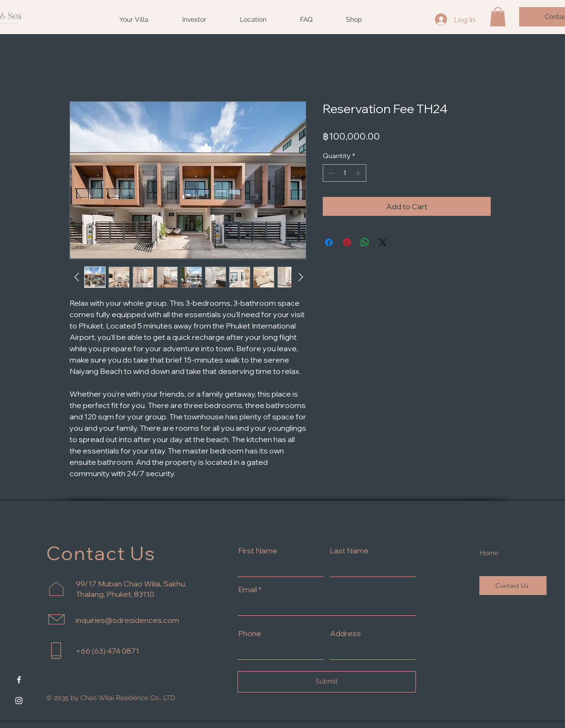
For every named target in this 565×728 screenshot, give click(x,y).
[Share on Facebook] (329, 242)
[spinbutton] (344, 173)
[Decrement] (330, 173)
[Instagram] (19, 701)
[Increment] (359, 173)
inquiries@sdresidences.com (128, 620)
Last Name (349, 550)
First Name (258, 550)
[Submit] (327, 682)
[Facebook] (19, 680)
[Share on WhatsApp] (365, 242)
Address (345, 633)
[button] (498, 17)
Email (247, 589)
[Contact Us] (513, 586)
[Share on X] (383, 242)
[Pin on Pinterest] (347, 242)
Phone (250, 633)
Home (489, 553)
